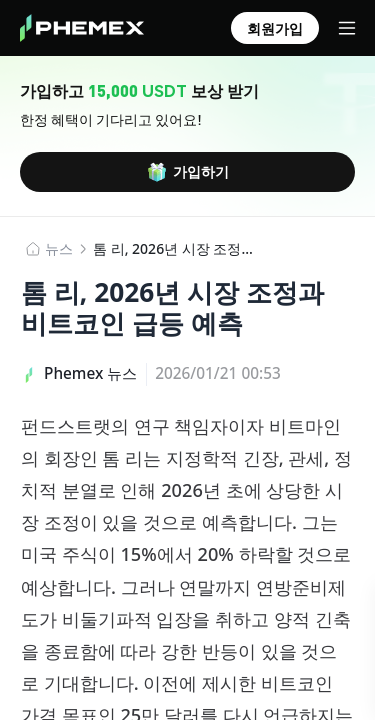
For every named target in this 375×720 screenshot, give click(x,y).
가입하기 (188, 172)
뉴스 (59, 248)
